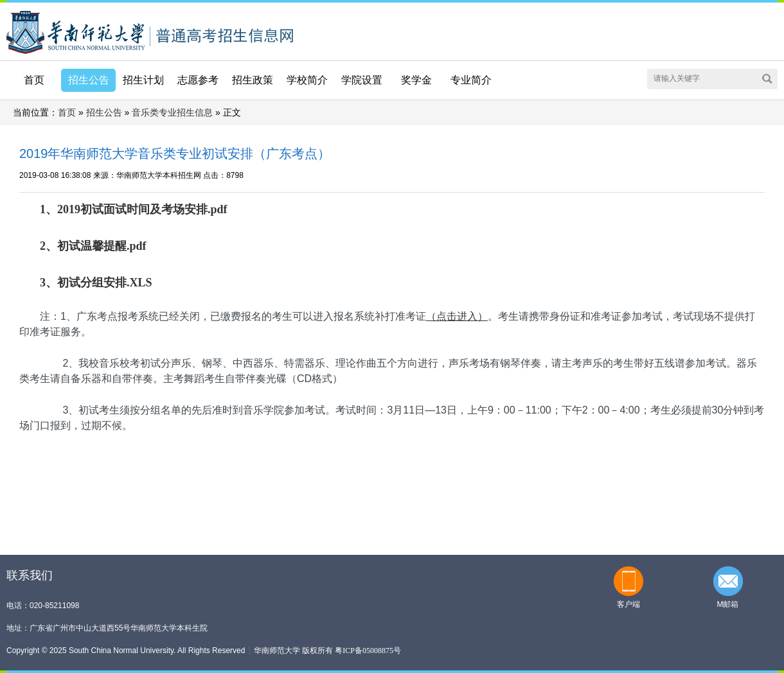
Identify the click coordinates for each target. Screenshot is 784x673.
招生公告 (104, 113)
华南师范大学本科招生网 (76, 31)
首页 (34, 80)
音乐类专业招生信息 (172, 113)
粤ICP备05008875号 (368, 651)
